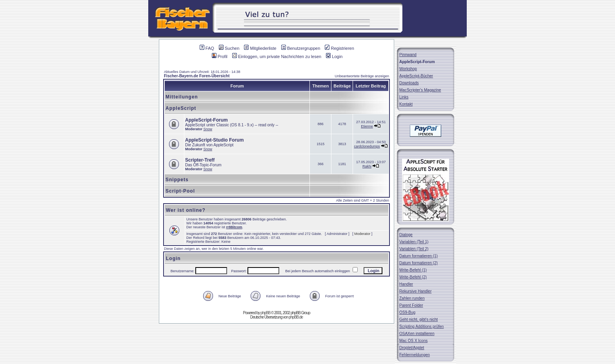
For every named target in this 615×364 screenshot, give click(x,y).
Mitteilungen (182, 97)
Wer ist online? (186, 210)
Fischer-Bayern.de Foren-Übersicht (197, 76)
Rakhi (367, 166)
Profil (220, 56)
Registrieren (339, 48)
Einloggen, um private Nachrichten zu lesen (277, 56)
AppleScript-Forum (207, 120)
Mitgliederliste (260, 48)
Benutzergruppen (301, 48)
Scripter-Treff (200, 160)
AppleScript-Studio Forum (214, 140)
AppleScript (181, 108)
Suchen (229, 48)
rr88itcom (234, 227)
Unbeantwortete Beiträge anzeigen (362, 76)
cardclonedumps (367, 146)
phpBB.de (296, 317)
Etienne (367, 126)
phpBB (265, 313)
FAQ (207, 48)
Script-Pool (180, 191)
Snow (208, 129)
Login (334, 56)
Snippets (177, 180)
